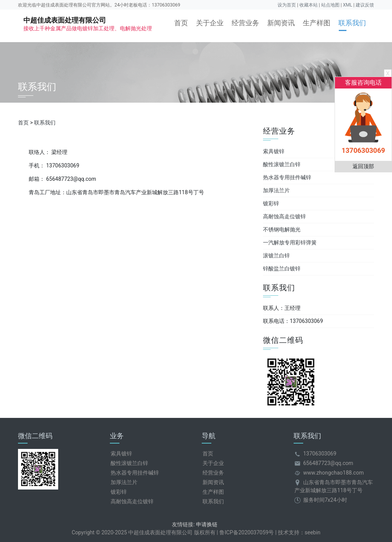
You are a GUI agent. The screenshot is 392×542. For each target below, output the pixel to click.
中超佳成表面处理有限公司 (88, 24)
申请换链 (207, 524)
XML (348, 5)
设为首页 (287, 5)
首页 (181, 23)
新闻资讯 (281, 23)
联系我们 (352, 23)
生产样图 (317, 23)
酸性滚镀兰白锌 (282, 164)
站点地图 (330, 5)
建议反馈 (365, 5)
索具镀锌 (274, 151)
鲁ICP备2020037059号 (247, 532)
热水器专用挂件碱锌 (287, 177)
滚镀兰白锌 (276, 255)
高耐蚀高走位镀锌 (284, 216)
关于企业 (210, 23)
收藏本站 (309, 5)
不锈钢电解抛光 (282, 229)
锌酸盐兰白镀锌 (282, 269)
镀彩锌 (271, 203)
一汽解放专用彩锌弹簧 (290, 242)
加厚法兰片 (276, 190)
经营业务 (245, 23)
